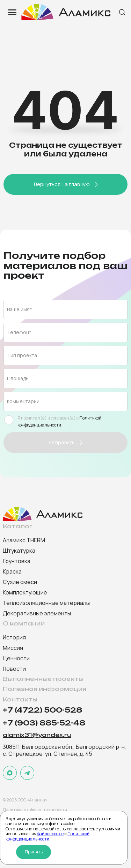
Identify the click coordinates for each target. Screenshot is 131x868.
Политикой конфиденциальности (48, 836)
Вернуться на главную (62, 184)
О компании (24, 624)
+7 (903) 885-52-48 (44, 723)
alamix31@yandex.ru (37, 735)
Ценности (16, 658)
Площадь (18, 378)
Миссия (13, 648)
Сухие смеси (20, 582)
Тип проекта (22, 355)
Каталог (18, 526)
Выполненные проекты (43, 679)
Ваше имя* (20, 309)
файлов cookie (50, 834)
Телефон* (19, 332)
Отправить (62, 442)
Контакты (20, 700)
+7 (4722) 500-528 (42, 710)
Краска (12, 571)
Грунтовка (17, 561)
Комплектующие (25, 592)
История (14, 637)
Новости (14, 669)
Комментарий (23, 401)
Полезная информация (45, 689)
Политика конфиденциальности (35, 810)
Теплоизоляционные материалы (46, 603)
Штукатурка (19, 551)
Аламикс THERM (24, 540)
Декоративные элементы (37, 613)
